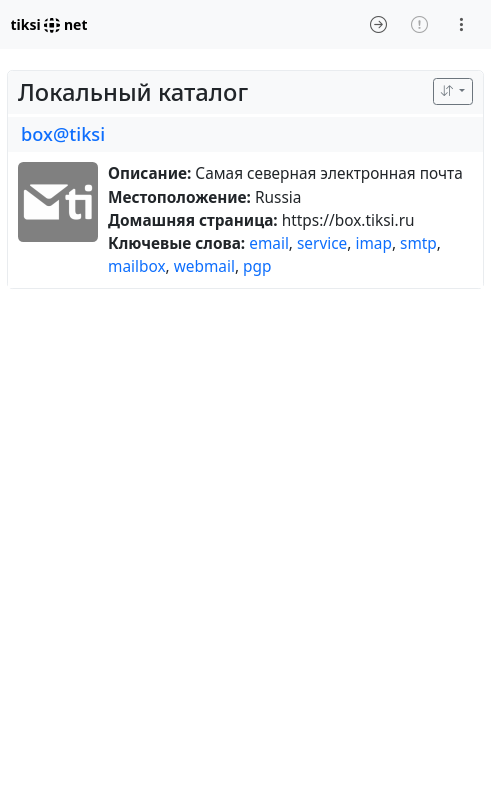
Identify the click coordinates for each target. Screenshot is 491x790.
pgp (257, 266)
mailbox (137, 266)
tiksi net (49, 24)
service (322, 243)
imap (373, 243)
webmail (204, 266)
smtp (418, 243)
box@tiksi (63, 134)
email (269, 243)
